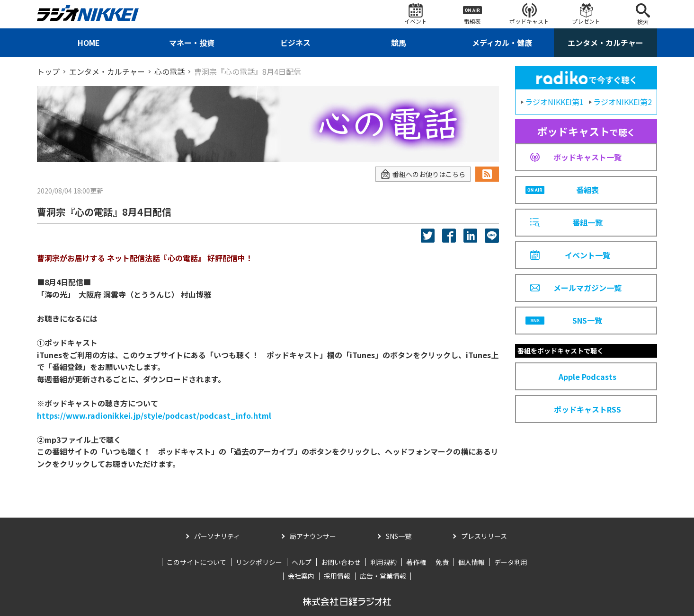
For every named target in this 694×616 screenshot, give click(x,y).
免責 (442, 562)
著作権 (416, 562)
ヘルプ (302, 562)
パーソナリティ (217, 536)
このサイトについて (196, 562)
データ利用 (511, 562)
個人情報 (472, 562)
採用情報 (337, 576)
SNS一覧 (399, 536)
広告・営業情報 (383, 576)
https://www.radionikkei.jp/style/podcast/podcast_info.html (154, 415)
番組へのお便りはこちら (423, 174)
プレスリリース (484, 536)
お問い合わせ (341, 562)
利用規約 (383, 562)
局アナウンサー (313, 536)
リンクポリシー (259, 562)
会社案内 (301, 576)
